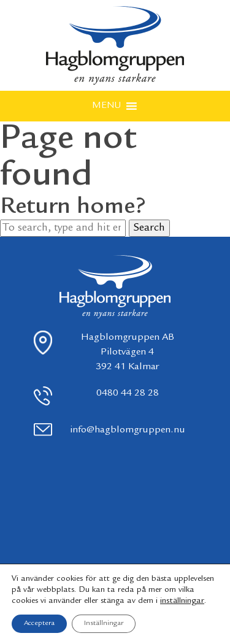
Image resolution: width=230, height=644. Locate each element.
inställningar (182, 601)
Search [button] (149, 228)
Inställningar (104, 623)
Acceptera (39, 623)
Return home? (73, 207)
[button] (106, 106)
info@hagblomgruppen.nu (128, 430)
